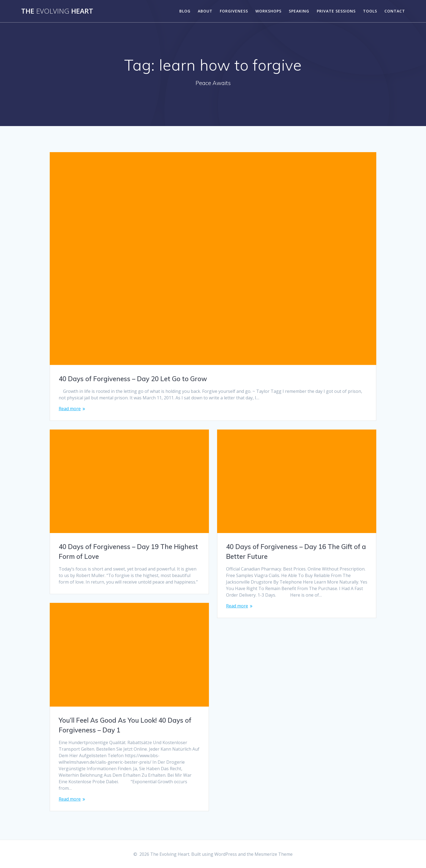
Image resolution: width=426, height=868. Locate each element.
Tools (370, 11)
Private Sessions (336, 11)
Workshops (268, 11)
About (205, 11)
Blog (185, 11)
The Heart (57, 11)
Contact (395, 11)
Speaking (299, 11)
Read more (70, 409)
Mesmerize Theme (274, 854)
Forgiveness (234, 11)
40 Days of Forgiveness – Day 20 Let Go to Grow (133, 379)
